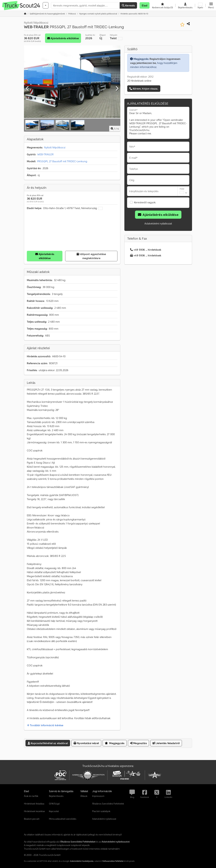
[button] (211, 5)
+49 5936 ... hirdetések (146, 250)
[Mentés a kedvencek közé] (182, 25)
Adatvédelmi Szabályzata (82, 861)
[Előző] (28, 89)
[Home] (47, 14)
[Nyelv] (200, 5)
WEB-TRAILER (45, 154)
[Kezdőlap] (25, 14)
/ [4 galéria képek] (115, 129)
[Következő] (117, 89)
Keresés (128, 5)
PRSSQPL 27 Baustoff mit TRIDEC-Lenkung (62, 161)
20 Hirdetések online (139, 81)
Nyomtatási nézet (86, 743)
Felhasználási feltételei (113, 861)
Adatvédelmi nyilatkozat (158, 223)
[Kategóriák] (46, 5)
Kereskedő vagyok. (145, 202)
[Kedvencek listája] (163, 5)
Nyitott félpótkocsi (55, 147)
